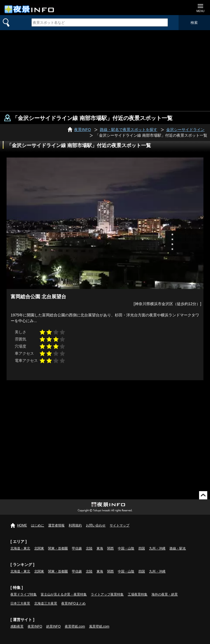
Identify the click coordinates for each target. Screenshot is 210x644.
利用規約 (75, 525)
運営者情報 (56, 525)
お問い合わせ (96, 525)
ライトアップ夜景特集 (107, 594)
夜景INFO (35, 626)
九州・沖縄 (157, 548)
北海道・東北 (20, 548)
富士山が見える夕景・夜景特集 (64, 594)
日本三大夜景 (20, 603)
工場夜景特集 (138, 594)
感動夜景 (17, 626)
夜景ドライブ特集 (24, 594)
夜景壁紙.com (75, 626)
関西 (110, 548)
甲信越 (77, 548)
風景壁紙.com (99, 626)
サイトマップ (119, 525)
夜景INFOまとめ (73, 603)
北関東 (39, 548)
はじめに (37, 525)
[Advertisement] (105, 70)
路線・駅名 (178, 548)
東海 (100, 548)
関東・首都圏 (58, 548)
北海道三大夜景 (46, 603)
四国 (142, 548)
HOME (22, 525)
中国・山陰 (126, 548)
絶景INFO (53, 626)
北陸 (89, 548)
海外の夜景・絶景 (165, 594)
